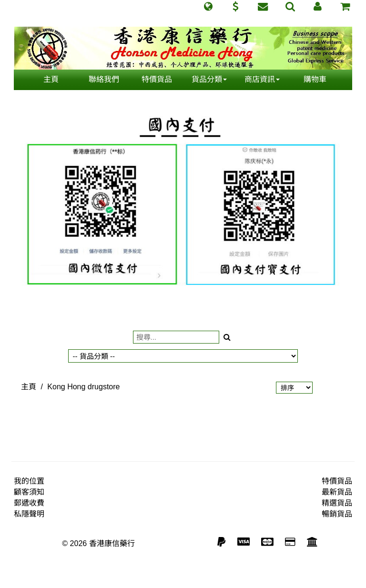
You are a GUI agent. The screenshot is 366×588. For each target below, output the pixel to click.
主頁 (51, 79)
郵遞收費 (29, 503)
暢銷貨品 (337, 514)
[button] (208, 7)
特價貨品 (157, 79)
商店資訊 (262, 79)
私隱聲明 (29, 514)
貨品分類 (209, 79)
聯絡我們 (104, 79)
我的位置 (29, 481)
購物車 (315, 79)
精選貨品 (337, 503)
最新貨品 (337, 492)
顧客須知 (29, 492)
